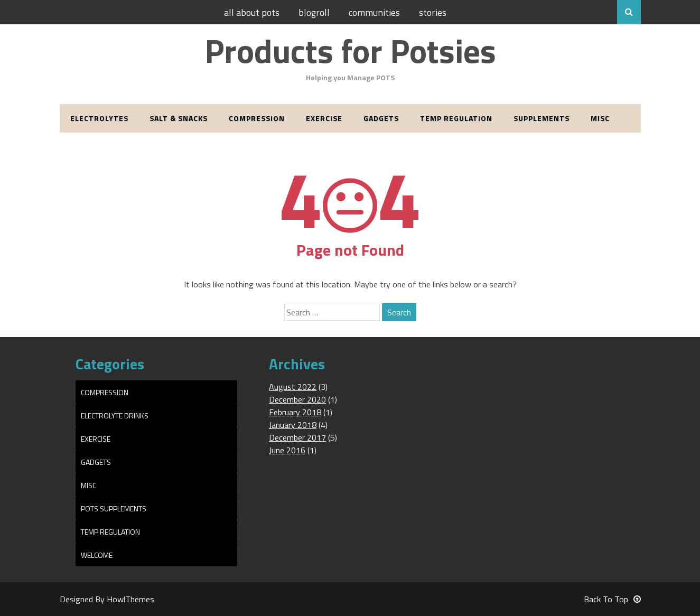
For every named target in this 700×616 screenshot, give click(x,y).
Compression (257, 118)
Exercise (324, 118)
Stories (433, 12)
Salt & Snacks (179, 118)
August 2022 (293, 387)
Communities (374, 12)
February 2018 (295, 412)
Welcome (97, 555)
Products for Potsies (350, 50)
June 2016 (287, 450)
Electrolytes (99, 118)
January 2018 (293, 425)
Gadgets (381, 118)
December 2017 (297, 437)
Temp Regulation (456, 118)
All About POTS (252, 12)
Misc (600, 118)
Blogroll (314, 12)
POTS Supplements (114, 508)
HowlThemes (130, 599)
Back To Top (612, 599)
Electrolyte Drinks (115, 416)
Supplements (542, 118)
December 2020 (297, 399)
